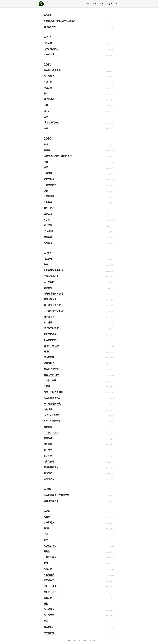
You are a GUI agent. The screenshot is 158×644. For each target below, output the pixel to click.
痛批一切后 (49, 208)
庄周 (46, 117)
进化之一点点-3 (51, 501)
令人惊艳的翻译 (51, 340)
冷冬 (46, 128)
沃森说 (47, 386)
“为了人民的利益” (52, 123)
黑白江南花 (49, 357)
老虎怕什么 (49, 99)
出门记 (47, 111)
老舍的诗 (48, 598)
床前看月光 (49, 479)
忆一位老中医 (50, 381)
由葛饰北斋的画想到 (53, 294)
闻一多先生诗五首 (52, 305)
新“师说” (48, 528)
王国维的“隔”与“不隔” (54, 311)
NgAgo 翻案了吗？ (52, 398)
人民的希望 (49, 196)
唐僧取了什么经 (51, 346)
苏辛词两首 (49, 609)
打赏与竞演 (49, 575)
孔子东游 (48, 456)
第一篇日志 (49, 633)
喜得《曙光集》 (51, 299)
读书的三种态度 (51, 328)
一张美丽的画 (50, 185)
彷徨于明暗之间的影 (53, 392)
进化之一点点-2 (51, 586)
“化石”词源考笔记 (52, 415)
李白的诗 (48, 473)
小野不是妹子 (50, 557)
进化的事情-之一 (52, 375)
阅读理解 (48, 225)
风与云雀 (48, 243)
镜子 (46, 167)
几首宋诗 (48, 569)
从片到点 (48, 202)
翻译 (46, 621)
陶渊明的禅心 (50, 546)
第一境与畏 (49, 317)
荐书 (46, 265)
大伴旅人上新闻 (51, 433)
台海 (46, 144)
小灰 (46, 191)
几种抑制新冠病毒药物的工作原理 (60, 21)
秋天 (46, 94)
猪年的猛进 (49, 462)
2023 (92, 640)
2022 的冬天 (49, 54)
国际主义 (48, 214)
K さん (47, 220)
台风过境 (48, 288)
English (109, 4)
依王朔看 (48, 259)
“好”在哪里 (49, 231)
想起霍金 (48, 427)
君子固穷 (48, 450)
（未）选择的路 (51, 49)
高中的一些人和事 (52, 70)
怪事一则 (48, 82)
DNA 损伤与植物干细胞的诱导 (58, 156)
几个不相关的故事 (52, 421)
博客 (94, 4)
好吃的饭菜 (49, 179)
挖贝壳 (47, 534)
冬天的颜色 (49, 76)
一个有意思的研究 (52, 404)
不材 (46, 105)
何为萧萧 (48, 444)
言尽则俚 (48, 438)
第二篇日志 (49, 627)
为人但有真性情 (51, 369)
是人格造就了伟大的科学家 (56, 495)
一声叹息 (48, 173)
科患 (46, 162)
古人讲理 (48, 323)
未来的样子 (49, 43)
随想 (46, 604)
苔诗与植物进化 (51, 467)
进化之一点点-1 (51, 592)
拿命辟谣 (48, 237)
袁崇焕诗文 (49, 523)
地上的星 (48, 88)
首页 (117, 4)
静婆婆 (47, 150)
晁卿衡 (47, 552)
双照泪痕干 (49, 580)
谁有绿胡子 (49, 363)
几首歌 (47, 517)
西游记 (47, 352)
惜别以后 (48, 409)
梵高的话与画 (50, 334)
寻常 (46, 563)
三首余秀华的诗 (51, 276)
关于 (87, 4)
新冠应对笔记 (50, 27)
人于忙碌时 (49, 282)
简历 (101, 4)
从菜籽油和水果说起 (53, 270)
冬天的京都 (49, 615)
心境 (46, 540)
